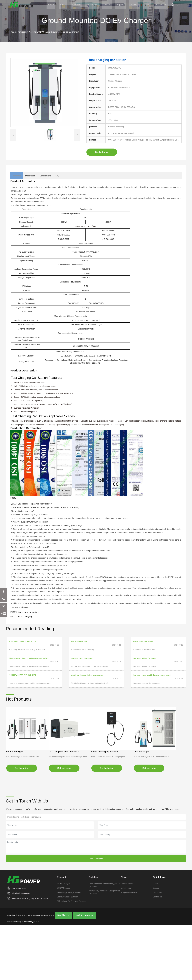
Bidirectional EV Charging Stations (71, 955)
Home (58, 5)
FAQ (73, 176)
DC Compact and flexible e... (71, 739)
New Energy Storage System (69, 947)
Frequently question (129, 947)
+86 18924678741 (19, 942)
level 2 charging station (113, 739)
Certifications (56, 176)
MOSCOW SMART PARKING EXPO (23, 668)
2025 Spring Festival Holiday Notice (22, 641)
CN (179, 5)
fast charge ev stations (30, 612)
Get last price (102, 152)
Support (123, 5)
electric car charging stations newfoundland (87, 668)
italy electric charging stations (82, 655)
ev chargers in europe (79, 641)
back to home (82, 970)
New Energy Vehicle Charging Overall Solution (104, 946)
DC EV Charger (43, 32)
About (69, 5)
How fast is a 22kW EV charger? (145, 655)
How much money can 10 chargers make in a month (152, 668)
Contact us (161, 5)
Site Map (62, 970)
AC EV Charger (63, 938)
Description (37, 176)
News (148, 5)
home (25, 32)
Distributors (97, 5)
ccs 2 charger (17, 804)
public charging (25, 616)
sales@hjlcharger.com (21, 948)
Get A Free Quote (96, 913)
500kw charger (18, 739)
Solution (136, 5)
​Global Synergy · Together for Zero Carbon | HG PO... (29, 655)
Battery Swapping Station (67, 951)
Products (82, 5)
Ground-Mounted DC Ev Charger (65, 32)
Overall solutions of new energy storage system (104, 939)
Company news (127, 938)
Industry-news (127, 942)
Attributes (19, 176)
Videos (111, 5)
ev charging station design (143, 641)
